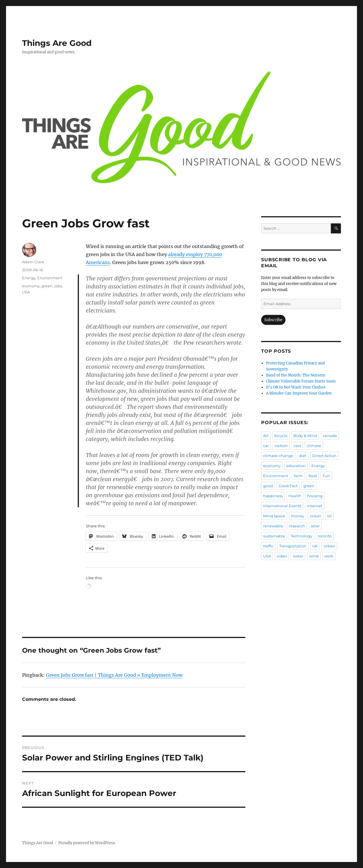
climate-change (278, 456)
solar (315, 526)
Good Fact (288, 486)
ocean (316, 516)
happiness (273, 496)
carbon (281, 446)
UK (315, 546)
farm (298, 476)
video (282, 556)
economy (31, 286)
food (313, 476)
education (296, 466)
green (47, 286)
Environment (50, 278)
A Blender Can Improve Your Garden (299, 393)
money (298, 516)
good (268, 486)
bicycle (281, 436)
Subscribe (273, 320)
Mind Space (274, 516)
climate (314, 446)
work (329, 556)
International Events (282, 506)
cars (297, 446)
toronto (325, 536)
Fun (326, 476)
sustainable (274, 536)
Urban (329, 546)
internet (315, 506)
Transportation (293, 546)
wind (314, 556)
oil (329, 516)
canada (330, 436)
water (298, 556)
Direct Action (324, 456)
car (266, 446)
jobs (58, 286)
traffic (268, 546)
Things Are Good (57, 43)
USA (26, 292)
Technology (301, 536)
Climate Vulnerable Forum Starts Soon (301, 381)
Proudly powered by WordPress (87, 843)
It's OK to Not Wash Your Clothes (296, 387)
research (297, 526)
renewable (273, 526)
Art (266, 436)
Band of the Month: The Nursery (296, 375)
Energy (29, 278)
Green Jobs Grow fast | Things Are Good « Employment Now (114, 675)
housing (315, 496)
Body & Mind (305, 436)
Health (295, 496)
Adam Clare (33, 262)
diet (303, 456)
